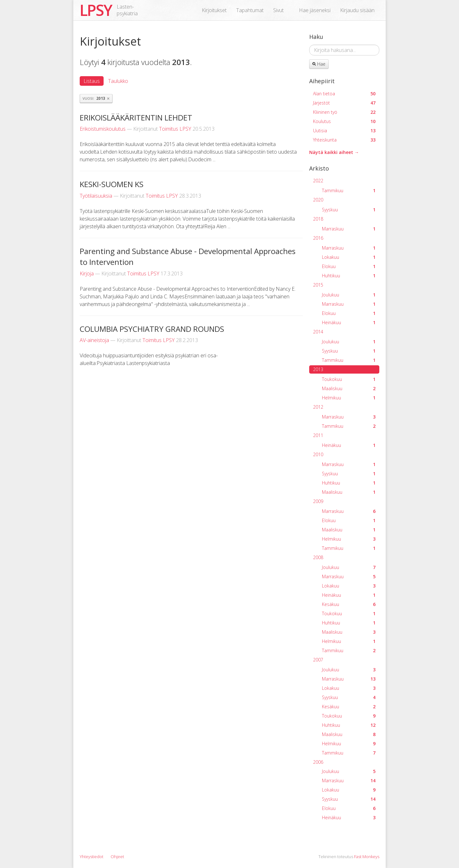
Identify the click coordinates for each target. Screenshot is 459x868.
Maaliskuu (349, 388)
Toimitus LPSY (175, 129)
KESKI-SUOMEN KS (112, 184)
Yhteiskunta (344, 140)
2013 (318, 369)
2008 (318, 557)
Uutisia (344, 131)
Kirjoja (87, 274)
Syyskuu (349, 210)
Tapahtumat (250, 10)
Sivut (278, 10)
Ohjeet (117, 857)
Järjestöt (344, 103)
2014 (318, 332)
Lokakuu (349, 257)
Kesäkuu (349, 604)
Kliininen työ (344, 112)
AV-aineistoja (94, 340)
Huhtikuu (349, 276)
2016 (318, 238)
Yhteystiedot (91, 857)
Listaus (92, 81)
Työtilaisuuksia (96, 196)
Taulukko (118, 81)
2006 (318, 762)
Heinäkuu (349, 322)
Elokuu (349, 266)
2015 (318, 285)
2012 (318, 407)
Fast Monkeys (367, 857)
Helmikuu (349, 398)
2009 (318, 501)
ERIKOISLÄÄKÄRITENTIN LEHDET (136, 117)
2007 (318, 660)
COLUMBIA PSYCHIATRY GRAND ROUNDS (152, 329)
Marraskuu (349, 229)
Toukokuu (349, 379)
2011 (318, 435)
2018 (318, 219)
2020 (318, 200)
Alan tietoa (344, 94)
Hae (319, 64)
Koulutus (344, 121)
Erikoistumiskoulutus (103, 129)
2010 (318, 454)
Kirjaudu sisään (357, 10)
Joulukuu (349, 295)
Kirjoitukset (214, 10)
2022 (318, 181)
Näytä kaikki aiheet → (334, 152)
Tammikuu (349, 190)
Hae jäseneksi (315, 10)
